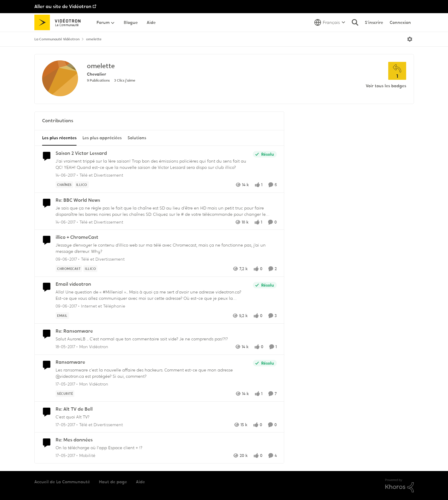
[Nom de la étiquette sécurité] (65, 394)
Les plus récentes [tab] (59, 138)
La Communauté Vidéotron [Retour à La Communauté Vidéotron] (57, 39)
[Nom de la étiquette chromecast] (69, 269)
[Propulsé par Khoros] (400, 486)
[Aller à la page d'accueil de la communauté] (60, 22)
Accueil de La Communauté (62, 482)
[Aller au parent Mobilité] (86, 456)
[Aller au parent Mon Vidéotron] (92, 347)
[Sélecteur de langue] (330, 22)
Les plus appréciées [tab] (102, 138)
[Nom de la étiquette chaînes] (64, 185)
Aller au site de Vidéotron (63, 6)
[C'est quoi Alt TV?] (165, 417)
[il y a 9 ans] (66, 175)
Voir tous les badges (386, 86)
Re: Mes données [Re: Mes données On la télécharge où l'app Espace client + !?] (74, 440)
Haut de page (113, 482)
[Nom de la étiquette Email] (62, 316)
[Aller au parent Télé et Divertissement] (100, 175)
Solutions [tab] (137, 138)
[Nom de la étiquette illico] (81, 185)
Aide (140, 482)
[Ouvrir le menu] (410, 39)
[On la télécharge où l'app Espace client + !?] (165, 448)
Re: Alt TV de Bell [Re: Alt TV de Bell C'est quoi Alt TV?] (74, 409)
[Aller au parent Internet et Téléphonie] (102, 306)
